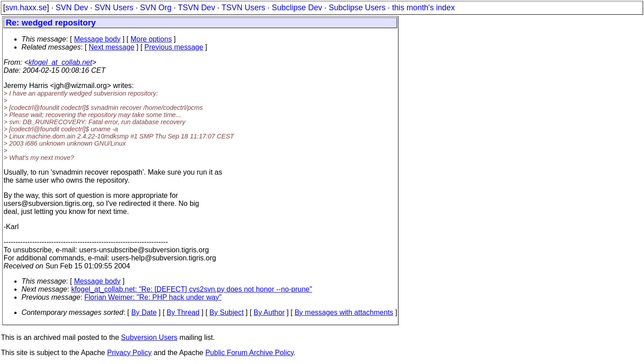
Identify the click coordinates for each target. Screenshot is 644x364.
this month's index (424, 8)
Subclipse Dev (297, 8)
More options (151, 39)
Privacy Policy (129, 353)
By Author (269, 312)
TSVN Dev (197, 8)
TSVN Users (243, 8)
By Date (144, 312)
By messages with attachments (344, 312)
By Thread (183, 312)
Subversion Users (149, 337)
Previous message (174, 47)
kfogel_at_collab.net (60, 62)
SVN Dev (72, 8)
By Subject (226, 312)
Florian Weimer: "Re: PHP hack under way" (153, 297)
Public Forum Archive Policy (249, 353)
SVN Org (156, 8)
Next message (111, 47)
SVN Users (114, 8)
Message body (97, 39)
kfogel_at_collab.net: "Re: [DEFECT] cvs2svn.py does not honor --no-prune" (192, 289)
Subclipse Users (357, 8)
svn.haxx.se (26, 8)
